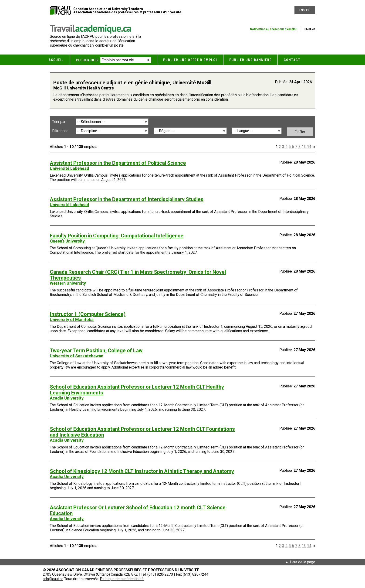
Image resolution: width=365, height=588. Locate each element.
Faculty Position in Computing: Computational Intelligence (117, 236)
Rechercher (87, 60)
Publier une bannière (250, 60)
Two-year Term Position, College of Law (96, 350)
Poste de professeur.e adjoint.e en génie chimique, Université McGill (132, 83)
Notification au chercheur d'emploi (273, 29)
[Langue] (257, 131)
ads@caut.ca (53, 579)
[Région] (190, 131)
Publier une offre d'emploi (190, 60)
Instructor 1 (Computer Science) (88, 314)
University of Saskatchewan (77, 356)
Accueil (56, 60)
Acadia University (67, 398)
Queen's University (67, 241)
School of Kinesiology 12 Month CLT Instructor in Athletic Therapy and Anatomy (142, 471)
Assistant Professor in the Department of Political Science (118, 163)
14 (309, 147)
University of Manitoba (72, 320)
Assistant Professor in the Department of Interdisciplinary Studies (127, 199)
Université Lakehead (69, 168)
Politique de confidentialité (122, 579)
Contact (292, 60)
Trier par (59, 122)
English (305, 10)
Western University (68, 283)
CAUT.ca (309, 29)
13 (304, 147)
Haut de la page (302, 562)
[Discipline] (112, 131)
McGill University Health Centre (84, 88)
